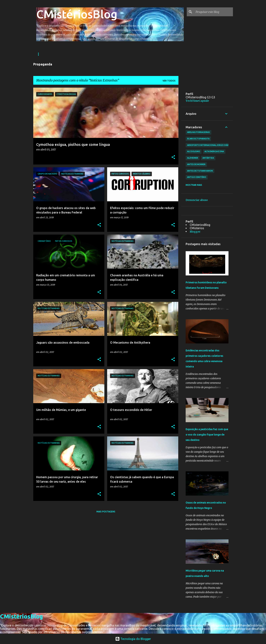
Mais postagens (106, 512)
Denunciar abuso (197, 200)
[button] (173, 157)
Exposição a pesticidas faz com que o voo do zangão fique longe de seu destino (207, 435)
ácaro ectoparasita (198, 139)
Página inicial (45, 54)
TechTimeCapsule (197, 101)
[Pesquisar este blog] (214, 12)
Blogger (195, 232)
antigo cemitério (197, 177)
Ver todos (169, 81)
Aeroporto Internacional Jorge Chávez (209, 145)
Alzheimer (193, 158)
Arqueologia (70, 54)
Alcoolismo (194, 151)
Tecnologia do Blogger (133, 639)
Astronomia (95, 54)
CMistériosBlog (77, 14)
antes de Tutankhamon (200, 171)
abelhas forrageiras (198, 132)
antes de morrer (196, 164)
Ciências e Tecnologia (125, 54)
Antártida (208, 158)
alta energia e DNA (214, 151)
